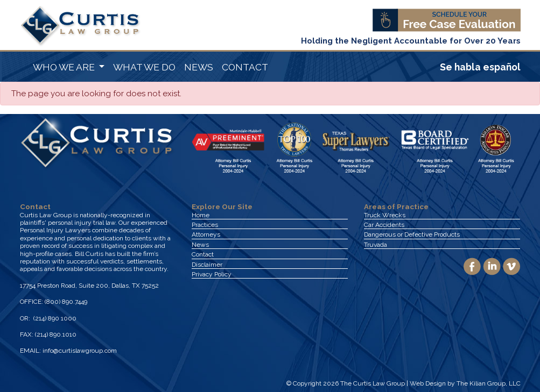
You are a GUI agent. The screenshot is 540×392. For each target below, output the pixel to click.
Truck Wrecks (385, 215)
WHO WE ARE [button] (65, 67)
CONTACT (245, 67)
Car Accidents (384, 225)
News (200, 245)
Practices (205, 225)
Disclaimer (207, 265)
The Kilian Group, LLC (489, 383)
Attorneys (206, 234)
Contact (203, 254)
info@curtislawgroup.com (80, 351)
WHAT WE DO (144, 67)
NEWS (199, 67)
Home (201, 215)
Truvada (376, 245)
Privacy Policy (212, 274)
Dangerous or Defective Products (412, 234)
